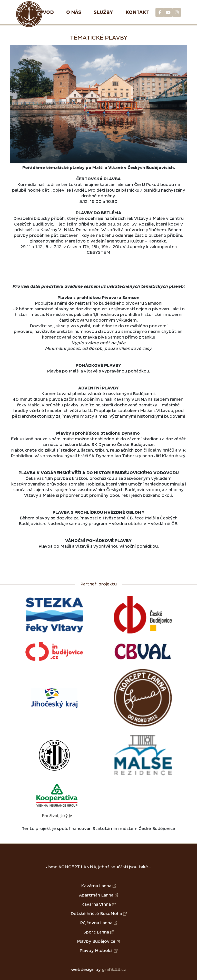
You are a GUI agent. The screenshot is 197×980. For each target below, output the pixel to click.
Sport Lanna (99, 932)
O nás (74, 12)
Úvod (47, 12)
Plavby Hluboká (98, 951)
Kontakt (137, 12)
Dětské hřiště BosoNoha (99, 914)
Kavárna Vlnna (98, 904)
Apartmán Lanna (99, 895)
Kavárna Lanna (99, 886)
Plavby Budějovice (99, 941)
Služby (103, 12)
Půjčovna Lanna (99, 923)
